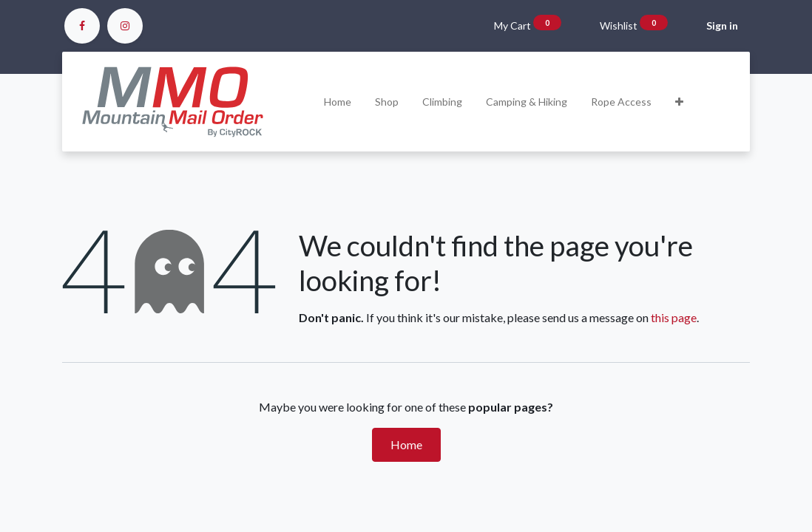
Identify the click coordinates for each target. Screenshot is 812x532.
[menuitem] (338, 102)
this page (674, 317)
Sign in (722, 25)
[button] (679, 102)
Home (406, 444)
